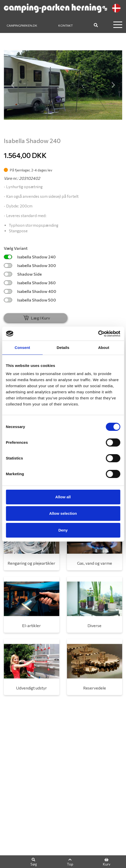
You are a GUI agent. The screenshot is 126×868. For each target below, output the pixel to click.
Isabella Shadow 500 (30, 300)
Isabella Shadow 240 (30, 257)
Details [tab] (63, 348)
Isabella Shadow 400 (30, 291)
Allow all (63, 497)
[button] (13, 85)
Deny (63, 530)
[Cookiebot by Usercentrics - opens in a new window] (98, 334)
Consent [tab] (22, 348)
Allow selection (63, 513)
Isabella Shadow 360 (30, 283)
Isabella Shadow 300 (30, 265)
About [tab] (104, 348)
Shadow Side (23, 274)
